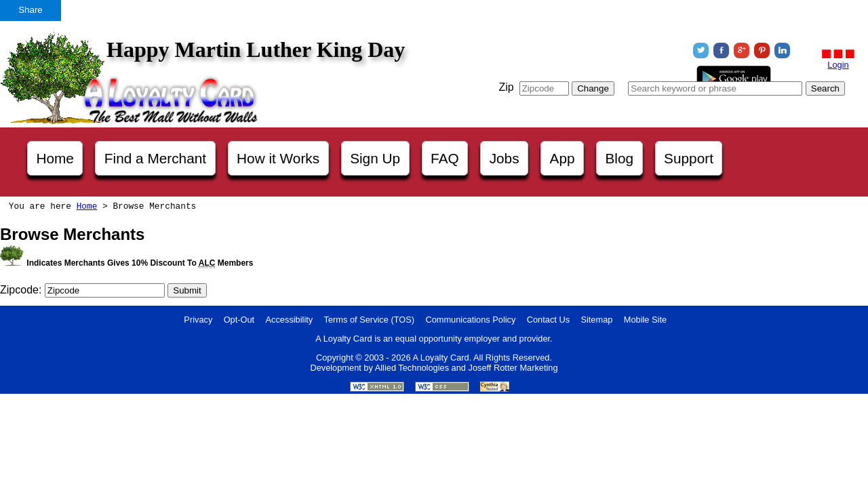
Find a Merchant (155, 158)
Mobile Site (645, 320)
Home (55, 158)
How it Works (278, 158)
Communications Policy (470, 320)
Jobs (505, 158)
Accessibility (290, 320)
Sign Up (375, 158)
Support (689, 158)
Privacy (198, 320)
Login (838, 65)
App (563, 158)
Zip (506, 87)
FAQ (445, 158)
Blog (620, 158)
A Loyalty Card (440, 358)
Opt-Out (239, 320)
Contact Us (548, 320)
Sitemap (596, 320)
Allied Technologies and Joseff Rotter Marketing (467, 368)
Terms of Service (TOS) (369, 320)
